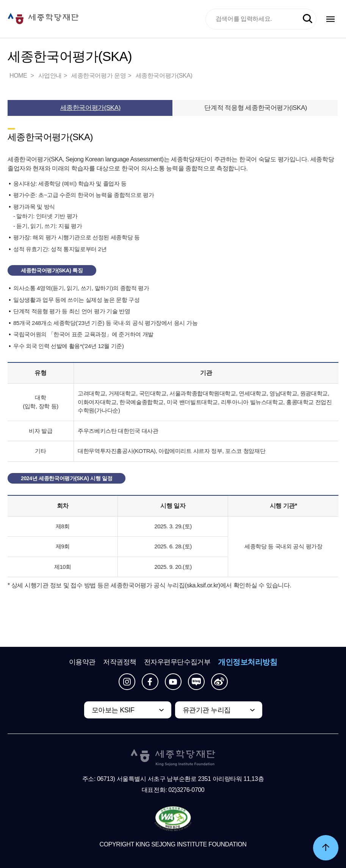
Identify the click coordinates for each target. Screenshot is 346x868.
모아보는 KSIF (113, 710)
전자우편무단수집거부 (177, 662)
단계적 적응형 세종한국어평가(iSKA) (256, 108)
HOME (19, 76)
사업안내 (50, 76)
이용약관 (82, 662)
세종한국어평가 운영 (99, 76)
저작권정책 (120, 662)
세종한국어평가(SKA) (164, 76)
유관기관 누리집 (207, 710)
